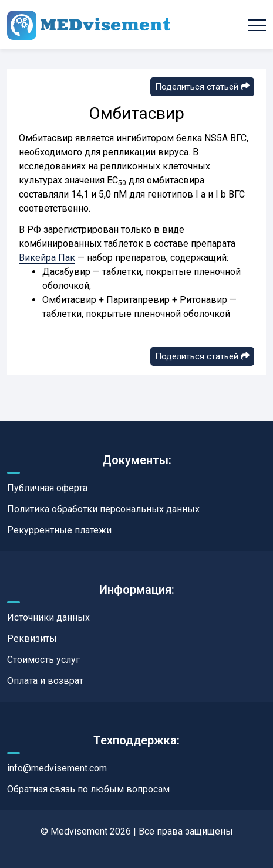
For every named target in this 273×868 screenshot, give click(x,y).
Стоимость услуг (43, 660)
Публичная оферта (47, 488)
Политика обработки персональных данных (103, 509)
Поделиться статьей (202, 87)
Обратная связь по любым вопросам (88, 789)
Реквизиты (32, 639)
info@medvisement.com (57, 768)
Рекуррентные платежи (59, 530)
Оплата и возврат (45, 681)
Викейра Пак (47, 258)
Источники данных (48, 617)
